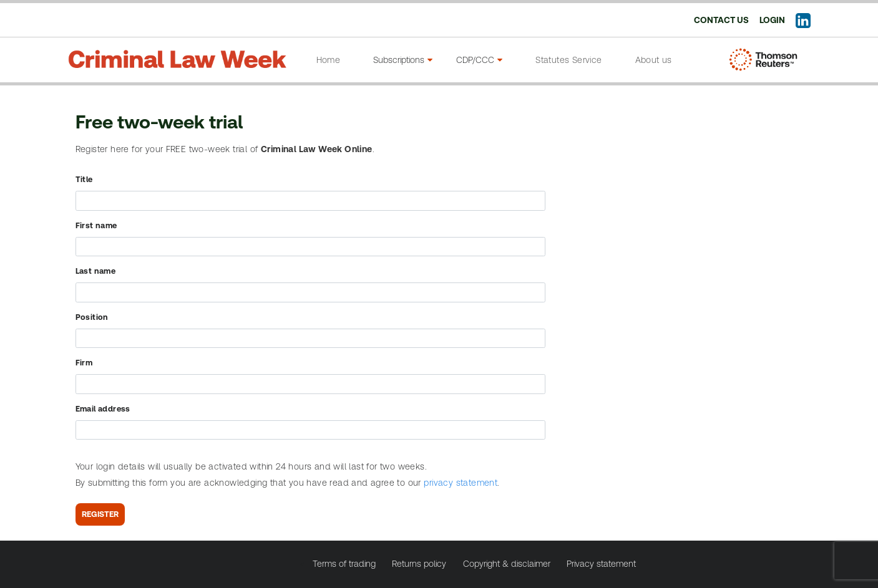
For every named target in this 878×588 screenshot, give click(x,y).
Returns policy (419, 564)
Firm (84, 363)
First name (96, 225)
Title (84, 179)
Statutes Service (568, 60)
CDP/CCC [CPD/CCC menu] (479, 60)
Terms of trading (344, 564)
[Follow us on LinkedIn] (803, 24)
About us (654, 60)
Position (92, 317)
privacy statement (461, 483)
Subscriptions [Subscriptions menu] (403, 60)
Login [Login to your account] (772, 20)
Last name (96, 271)
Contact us (721, 20)
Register (100, 514)
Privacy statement (601, 564)
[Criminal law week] (177, 55)
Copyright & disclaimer (507, 564)
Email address (103, 409)
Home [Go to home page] (329, 60)
